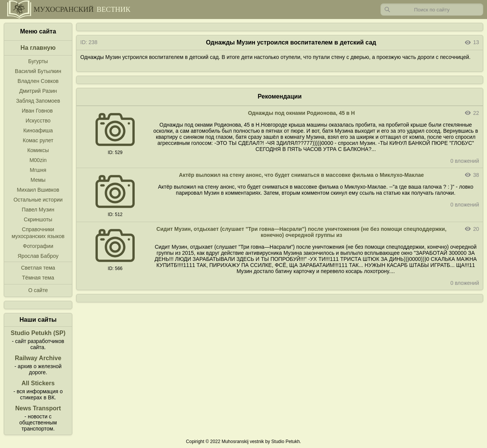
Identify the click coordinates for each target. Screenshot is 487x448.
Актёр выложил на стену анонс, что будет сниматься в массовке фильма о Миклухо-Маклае (301, 175)
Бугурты (38, 61)
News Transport (38, 408)
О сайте (38, 290)
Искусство (38, 121)
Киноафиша (38, 130)
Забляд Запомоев (38, 101)
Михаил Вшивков (38, 190)
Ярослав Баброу (38, 256)
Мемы (38, 180)
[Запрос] (432, 10)
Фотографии (38, 246)
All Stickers (38, 383)
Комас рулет (38, 140)
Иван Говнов (37, 111)
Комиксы (38, 150)
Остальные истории (38, 200)
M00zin (38, 160)
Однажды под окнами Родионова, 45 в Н (302, 113)
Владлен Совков (38, 81)
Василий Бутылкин (38, 71)
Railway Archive (38, 358)
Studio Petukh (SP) (38, 333)
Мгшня (38, 170)
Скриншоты (38, 219)
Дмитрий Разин (38, 91)
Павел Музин (38, 210)
